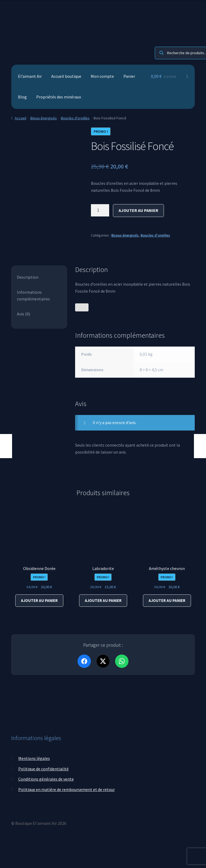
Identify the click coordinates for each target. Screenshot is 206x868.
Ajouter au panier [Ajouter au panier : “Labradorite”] (103, 600)
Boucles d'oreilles (75, 118)
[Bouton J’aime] (82, 307)
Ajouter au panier (138, 210)
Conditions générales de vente (46, 778)
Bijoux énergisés (44, 118)
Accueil (21, 118)
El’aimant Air (30, 76)
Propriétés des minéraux (59, 97)
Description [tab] (28, 277)
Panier (129, 76)
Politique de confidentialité (43, 768)
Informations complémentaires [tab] (33, 296)
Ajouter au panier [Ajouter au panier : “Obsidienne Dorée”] (39, 600)
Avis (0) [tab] (23, 314)
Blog (22, 97)
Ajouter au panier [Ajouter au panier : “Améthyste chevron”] (167, 600)
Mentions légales (34, 758)
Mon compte (102, 76)
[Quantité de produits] (100, 210)
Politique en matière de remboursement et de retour (67, 789)
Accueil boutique (66, 76)
